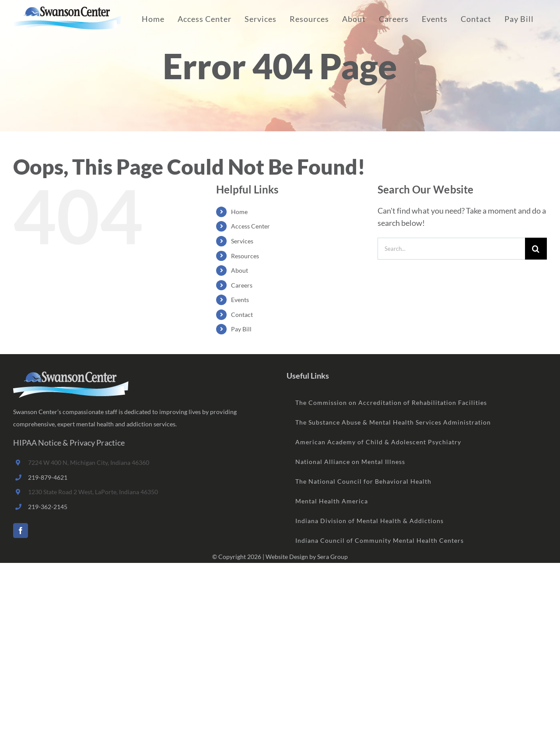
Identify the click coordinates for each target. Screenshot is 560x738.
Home (239, 212)
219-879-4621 (48, 477)
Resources (245, 256)
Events (240, 300)
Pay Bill (241, 329)
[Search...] (451, 249)
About (240, 270)
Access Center (250, 226)
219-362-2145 (48, 507)
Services (242, 241)
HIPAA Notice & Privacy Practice (69, 443)
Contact (242, 315)
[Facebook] (21, 531)
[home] (71, 378)
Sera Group (332, 557)
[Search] (536, 249)
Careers (242, 285)
